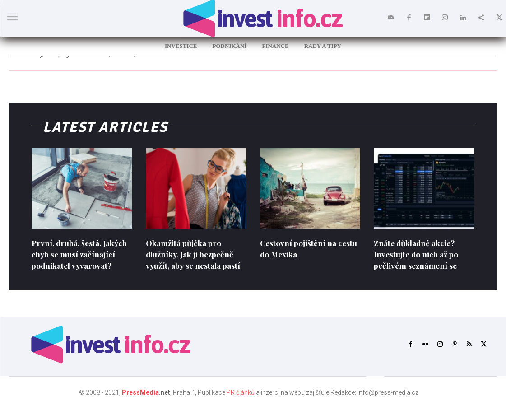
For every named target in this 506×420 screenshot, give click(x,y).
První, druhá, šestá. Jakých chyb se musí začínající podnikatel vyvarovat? (71, 260)
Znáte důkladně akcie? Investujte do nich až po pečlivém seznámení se (418, 254)
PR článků (241, 404)
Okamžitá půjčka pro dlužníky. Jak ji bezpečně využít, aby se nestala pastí (196, 254)
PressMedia (140, 404)
